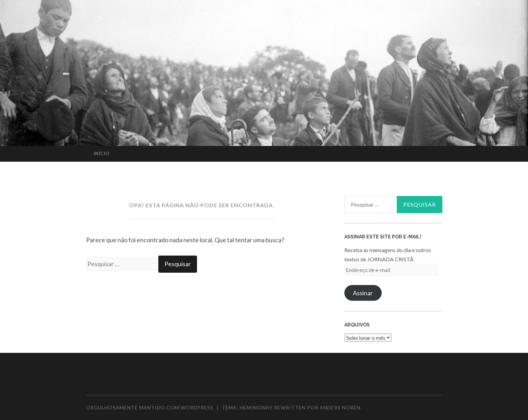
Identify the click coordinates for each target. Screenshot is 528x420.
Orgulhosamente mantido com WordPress (150, 407)
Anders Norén (340, 407)
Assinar (363, 293)
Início (102, 153)
